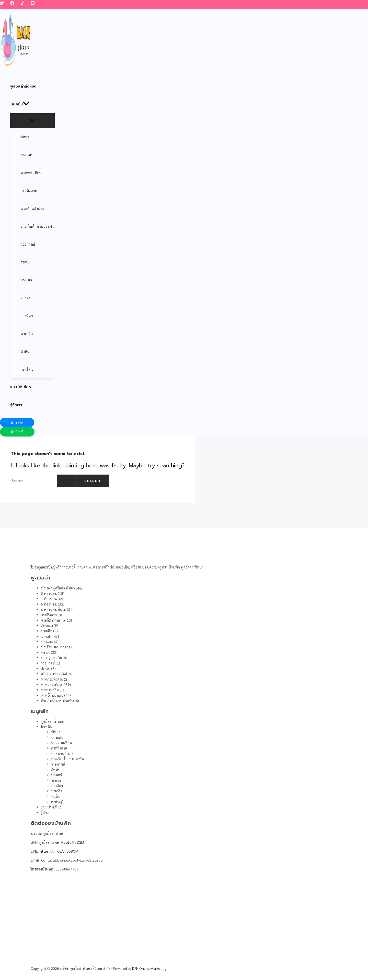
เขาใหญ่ (57, 802)
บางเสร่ (56, 775)
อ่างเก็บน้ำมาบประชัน (67, 759)
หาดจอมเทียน (61, 743)
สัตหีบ (56, 769)
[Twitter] (2, 4)
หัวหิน (56, 796)
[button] (17, 422)
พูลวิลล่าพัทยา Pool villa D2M (61, 842)
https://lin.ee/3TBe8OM (59, 851)
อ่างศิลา (57, 785)
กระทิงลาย (59, 748)
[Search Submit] (66, 481)
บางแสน (57, 737)
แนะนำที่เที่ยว (51, 807)
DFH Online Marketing (149, 968)
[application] (26, 104)
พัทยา (56, 732)
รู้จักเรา (46, 812)
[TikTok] (22, 4)
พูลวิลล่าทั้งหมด (53, 721)
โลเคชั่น (47, 727)
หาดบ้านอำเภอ (62, 753)
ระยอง (56, 780)
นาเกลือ (57, 791)
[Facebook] (12, 4)
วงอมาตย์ (58, 764)
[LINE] (33, 4)
